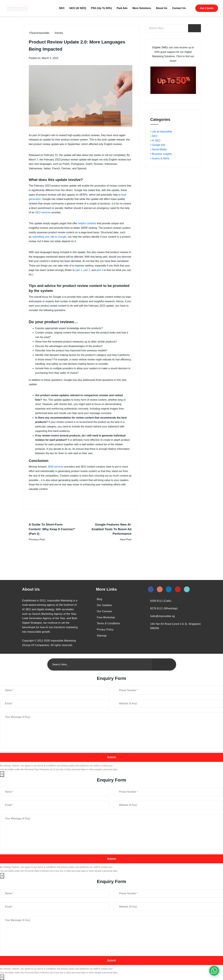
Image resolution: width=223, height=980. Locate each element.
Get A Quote (207, 8)
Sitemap (102, 636)
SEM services (56, 467)
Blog (99, 599)
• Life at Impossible (161, 132)
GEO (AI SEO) (78, 8)
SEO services (43, 212)
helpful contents (87, 223)
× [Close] (2, 774)
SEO (62, 8)
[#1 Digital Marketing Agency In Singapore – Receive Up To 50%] (214, 971)
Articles (59, 33)
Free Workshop (106, 617)
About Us (162, 8)
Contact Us (179, 8)
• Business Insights (161, 154)
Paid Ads (122, 8)
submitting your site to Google (49, 237)
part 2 (87, 270)
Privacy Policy (105, 630)
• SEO (154, 136)
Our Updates (104, 605)
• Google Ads (158, 145)
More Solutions (142, 8)
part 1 (79, 270)
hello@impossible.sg (163, 616)
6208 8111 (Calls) (161, 601)
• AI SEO (155, 141)
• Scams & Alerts (160, 158)
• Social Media (159, 149)
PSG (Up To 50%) (101, 8)
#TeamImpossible (39, 33)
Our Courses (104, 611)
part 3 (100, 270)
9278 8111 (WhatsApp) (164, 608)
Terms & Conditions (108, 623)
